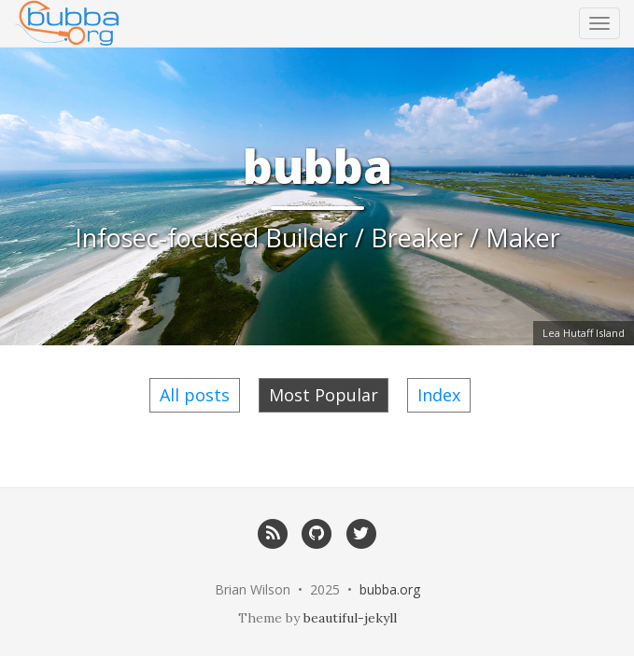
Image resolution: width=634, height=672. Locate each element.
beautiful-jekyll (350, 618)
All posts (195, 395)
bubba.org (390, 589)
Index (439, 395)
